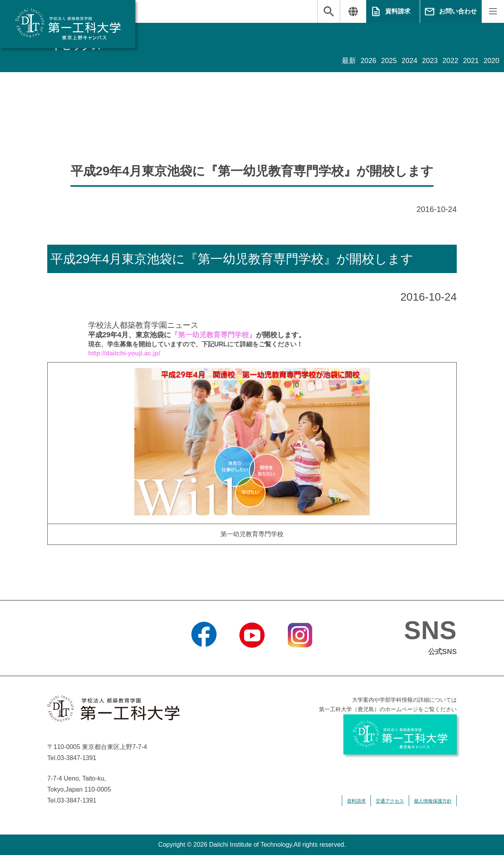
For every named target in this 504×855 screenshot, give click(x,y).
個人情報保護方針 (433, 801)
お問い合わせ (458, 11)
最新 (349, 61)
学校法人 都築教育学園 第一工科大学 (68, 24)
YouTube (252, 658)
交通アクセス (390, 801)
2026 (369, 61)
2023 (430, 61)
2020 (491, 61)
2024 (409, 61)
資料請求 (398, 11)
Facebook (204, 658)
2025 (389, 61)
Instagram (300, 658)
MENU (493, 11)
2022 (450, 61)
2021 (471, 61)
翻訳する (353, 11)
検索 (329, 11)
